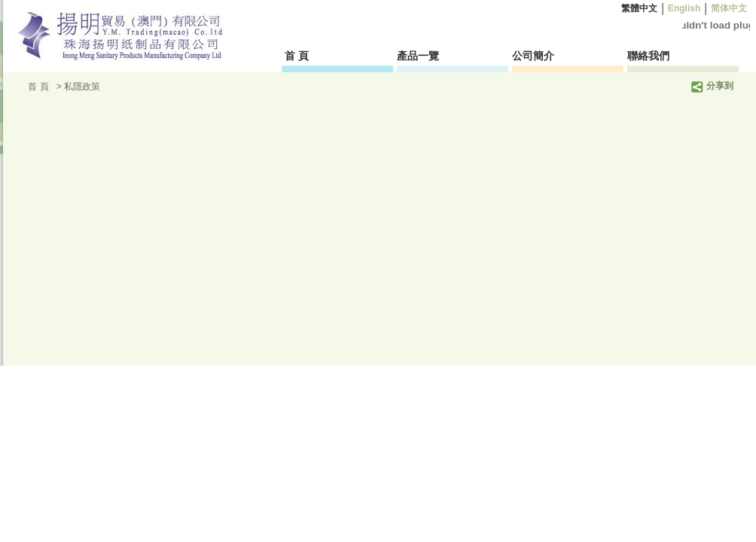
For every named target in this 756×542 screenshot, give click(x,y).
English (684, 8)
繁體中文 (640, 8)
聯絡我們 (648, 56)
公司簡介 (533, 56)
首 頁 (298, 56)
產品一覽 (418, 56)
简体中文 (729, 8)
